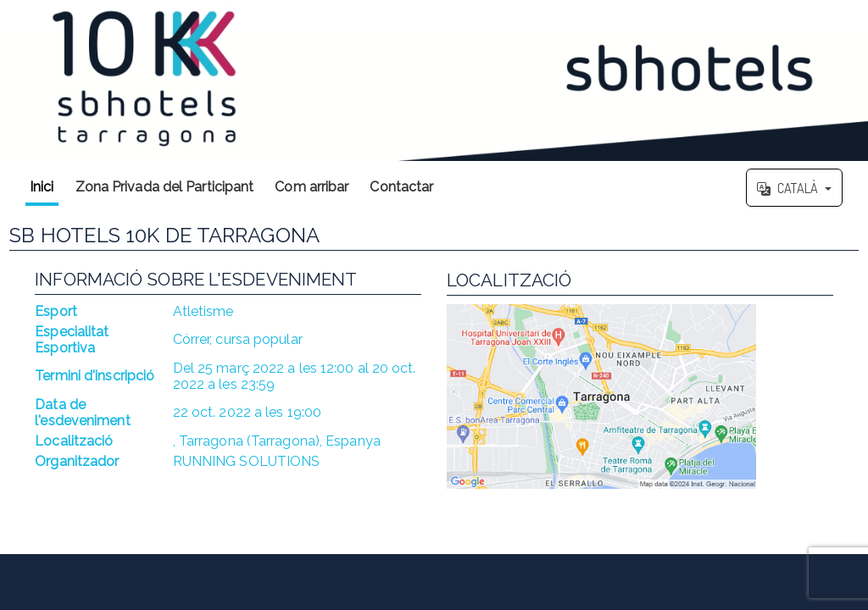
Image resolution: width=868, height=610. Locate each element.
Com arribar (312, 187)
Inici (42, 187)
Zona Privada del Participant (165, 187)
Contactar (401, 187)
